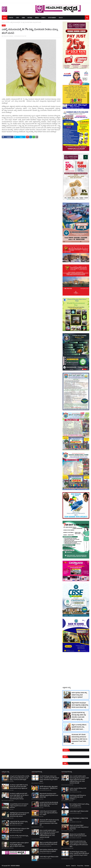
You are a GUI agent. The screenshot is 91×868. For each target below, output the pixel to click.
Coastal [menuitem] (11, 18)
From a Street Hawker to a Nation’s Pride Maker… (79, 819)
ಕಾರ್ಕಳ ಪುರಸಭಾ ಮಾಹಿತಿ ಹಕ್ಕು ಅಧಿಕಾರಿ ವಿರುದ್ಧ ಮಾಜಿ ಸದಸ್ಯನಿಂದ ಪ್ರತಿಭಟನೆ (79, 695)
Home (3, 22)
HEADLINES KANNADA (8, 36)
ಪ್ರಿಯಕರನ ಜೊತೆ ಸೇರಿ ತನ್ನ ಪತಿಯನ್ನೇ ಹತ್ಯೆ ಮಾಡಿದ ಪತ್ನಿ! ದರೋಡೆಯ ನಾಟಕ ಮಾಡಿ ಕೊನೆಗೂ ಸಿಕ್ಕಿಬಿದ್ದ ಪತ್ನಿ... (79, 716)
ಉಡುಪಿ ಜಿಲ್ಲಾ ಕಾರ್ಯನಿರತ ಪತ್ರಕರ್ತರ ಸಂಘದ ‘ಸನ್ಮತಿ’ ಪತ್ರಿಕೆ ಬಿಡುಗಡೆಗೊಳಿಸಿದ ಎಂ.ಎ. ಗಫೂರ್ (49, 813)
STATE (7, 22)
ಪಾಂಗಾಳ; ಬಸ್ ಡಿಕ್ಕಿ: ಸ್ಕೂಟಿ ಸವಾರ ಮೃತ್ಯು (19, 835)
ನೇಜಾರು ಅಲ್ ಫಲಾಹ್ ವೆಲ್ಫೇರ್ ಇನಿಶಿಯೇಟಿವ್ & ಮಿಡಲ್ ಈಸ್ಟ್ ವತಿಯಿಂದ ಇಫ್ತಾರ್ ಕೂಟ (79, 827)
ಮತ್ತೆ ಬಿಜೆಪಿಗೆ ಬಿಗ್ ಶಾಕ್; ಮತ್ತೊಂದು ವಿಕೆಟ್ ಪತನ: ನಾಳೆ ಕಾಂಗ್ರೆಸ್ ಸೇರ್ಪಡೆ (20, 829)
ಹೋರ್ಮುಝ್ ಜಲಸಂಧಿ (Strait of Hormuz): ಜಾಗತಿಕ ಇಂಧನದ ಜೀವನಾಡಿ (78, 835)
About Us (68, 866)
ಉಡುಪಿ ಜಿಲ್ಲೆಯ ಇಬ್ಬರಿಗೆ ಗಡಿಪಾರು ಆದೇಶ (49, 856)
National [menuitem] (30, 18)
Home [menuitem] (5, 18)
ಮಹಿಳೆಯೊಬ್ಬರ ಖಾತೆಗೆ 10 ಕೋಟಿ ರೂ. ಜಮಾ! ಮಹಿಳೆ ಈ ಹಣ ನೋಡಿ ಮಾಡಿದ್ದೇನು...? (78, 797)
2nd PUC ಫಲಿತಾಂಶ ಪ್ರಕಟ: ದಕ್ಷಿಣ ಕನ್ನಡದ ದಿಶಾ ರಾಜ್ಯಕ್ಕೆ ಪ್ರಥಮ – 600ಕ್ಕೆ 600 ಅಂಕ (49, 787)
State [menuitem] (18, 18)
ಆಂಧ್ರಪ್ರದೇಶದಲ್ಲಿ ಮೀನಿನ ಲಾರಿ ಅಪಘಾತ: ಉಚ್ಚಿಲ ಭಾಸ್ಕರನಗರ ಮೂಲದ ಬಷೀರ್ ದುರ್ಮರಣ (19, 806)
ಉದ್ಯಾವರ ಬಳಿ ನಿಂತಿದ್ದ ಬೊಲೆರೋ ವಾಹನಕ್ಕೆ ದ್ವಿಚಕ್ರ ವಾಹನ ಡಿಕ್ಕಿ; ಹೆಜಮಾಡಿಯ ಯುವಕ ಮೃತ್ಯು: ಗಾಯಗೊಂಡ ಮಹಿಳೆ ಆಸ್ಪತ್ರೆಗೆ (19, 778)
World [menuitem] (37, 18)
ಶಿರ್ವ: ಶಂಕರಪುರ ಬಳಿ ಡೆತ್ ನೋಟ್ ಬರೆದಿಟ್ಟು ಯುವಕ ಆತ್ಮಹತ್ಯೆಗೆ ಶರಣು (79, 805)
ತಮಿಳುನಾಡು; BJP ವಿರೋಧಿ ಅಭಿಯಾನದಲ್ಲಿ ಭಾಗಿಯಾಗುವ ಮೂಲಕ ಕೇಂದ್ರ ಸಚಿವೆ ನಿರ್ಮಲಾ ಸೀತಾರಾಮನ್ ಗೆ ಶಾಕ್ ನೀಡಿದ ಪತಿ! (79, 739)
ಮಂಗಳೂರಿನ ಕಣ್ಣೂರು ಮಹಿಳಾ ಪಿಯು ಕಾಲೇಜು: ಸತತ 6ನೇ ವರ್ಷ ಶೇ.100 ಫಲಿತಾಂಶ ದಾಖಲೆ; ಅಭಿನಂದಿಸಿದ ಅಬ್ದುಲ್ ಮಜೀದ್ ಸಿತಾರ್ (49, 779)
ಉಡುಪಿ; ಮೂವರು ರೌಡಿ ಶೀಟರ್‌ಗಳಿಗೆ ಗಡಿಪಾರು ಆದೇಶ (78, 789)
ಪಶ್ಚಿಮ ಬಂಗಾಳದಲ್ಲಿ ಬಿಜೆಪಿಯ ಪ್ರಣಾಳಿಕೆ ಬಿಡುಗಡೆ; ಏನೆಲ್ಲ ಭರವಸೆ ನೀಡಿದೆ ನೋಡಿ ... (79, 727)
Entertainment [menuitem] (52, 18)
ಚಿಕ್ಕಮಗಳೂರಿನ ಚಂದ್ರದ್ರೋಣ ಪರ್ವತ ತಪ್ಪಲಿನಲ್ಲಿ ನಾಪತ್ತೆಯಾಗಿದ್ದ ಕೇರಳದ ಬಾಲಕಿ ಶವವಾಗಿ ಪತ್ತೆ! (80, 705)
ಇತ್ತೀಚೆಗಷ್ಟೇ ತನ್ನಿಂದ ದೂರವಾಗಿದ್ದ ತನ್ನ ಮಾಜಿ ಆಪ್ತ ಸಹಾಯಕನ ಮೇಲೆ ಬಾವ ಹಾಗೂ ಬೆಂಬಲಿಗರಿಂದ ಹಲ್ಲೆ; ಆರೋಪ (19, 814)
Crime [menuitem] (23, 18)
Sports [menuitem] (43, 18)
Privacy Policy (80, 866)
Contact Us (73, 866)
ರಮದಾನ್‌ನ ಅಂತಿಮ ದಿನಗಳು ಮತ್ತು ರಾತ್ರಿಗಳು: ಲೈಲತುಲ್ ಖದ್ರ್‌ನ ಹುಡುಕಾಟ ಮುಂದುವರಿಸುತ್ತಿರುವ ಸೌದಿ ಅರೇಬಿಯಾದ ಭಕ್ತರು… (79, 844)
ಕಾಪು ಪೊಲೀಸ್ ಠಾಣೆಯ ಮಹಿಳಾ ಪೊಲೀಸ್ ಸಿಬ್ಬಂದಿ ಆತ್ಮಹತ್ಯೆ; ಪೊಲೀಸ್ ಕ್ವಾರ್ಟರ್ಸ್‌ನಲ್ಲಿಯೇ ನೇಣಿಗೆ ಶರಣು (19, 844)
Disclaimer (87, 866)
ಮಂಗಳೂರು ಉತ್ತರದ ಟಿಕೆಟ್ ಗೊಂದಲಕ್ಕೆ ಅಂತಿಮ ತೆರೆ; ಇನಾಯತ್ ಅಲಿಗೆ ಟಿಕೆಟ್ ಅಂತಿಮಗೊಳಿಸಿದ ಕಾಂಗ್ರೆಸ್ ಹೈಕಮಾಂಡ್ (19, 786)
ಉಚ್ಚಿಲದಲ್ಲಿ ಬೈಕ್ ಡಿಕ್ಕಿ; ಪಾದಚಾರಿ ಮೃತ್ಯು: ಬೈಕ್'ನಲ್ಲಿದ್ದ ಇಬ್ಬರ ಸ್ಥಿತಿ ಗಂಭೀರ (19, 822)
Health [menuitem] (61, 18)
